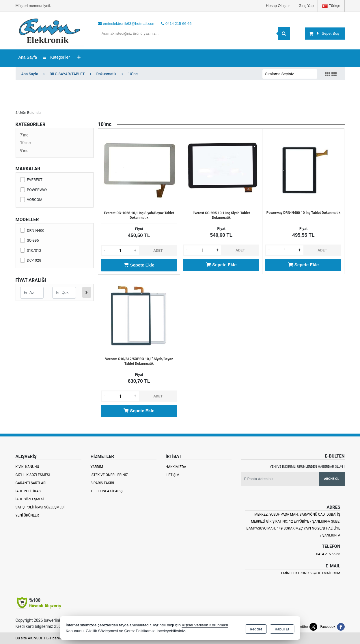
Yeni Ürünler (27, 515)
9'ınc (24, 151)
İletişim (172, 475)
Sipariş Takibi (102, 483)
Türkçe (331, 6)
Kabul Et (282, 628)
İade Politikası (29, 491)
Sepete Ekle (139, 265)
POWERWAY (34, 190)
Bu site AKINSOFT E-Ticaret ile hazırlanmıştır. (53, 638)
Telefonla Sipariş (106, 491)
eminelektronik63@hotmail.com (311, 573)
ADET (158, 250)
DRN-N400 (32, 231)
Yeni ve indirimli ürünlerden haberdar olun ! (307, 467)
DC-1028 (31, 260)
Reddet (256, 628)
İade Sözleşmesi (30, 499)
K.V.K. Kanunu (27, 467)
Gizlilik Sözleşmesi (33, 475)
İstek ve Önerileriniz (109, 475)
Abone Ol (331, 479)
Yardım (97, 467)
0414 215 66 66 (328, 554)
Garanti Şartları (31, 483)
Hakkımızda (176, 467)
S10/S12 (31, 250)
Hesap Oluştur (278, 6)
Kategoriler (56, 57)
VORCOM (31, 200)
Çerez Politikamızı (140, 631)
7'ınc (24, 135)
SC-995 (30, 240)
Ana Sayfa (28, 57)
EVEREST (31, 180)
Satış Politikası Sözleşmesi (40, 507)
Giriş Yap (306, 6)
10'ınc (26, 143)
